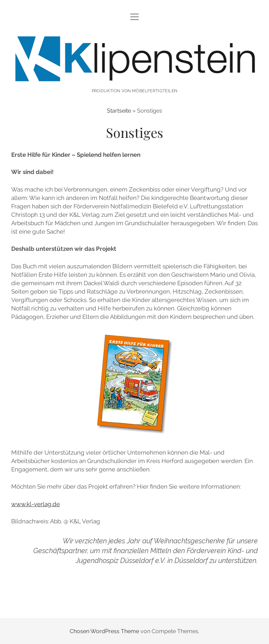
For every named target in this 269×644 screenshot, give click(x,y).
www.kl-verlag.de (36, 504)
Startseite (119, 111)
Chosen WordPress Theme (104, 631)
